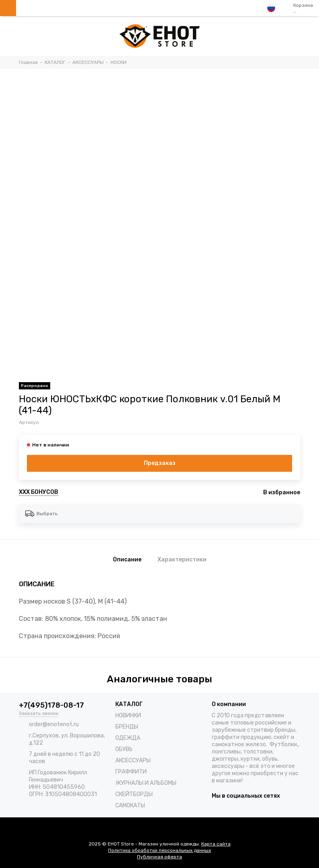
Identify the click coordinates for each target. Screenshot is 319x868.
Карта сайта (216, 844)
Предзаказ (160, 463)
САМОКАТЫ (130, 806)
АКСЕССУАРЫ (133, 761)
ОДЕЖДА (128, 738)
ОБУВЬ (124, 749)
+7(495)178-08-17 (51, 705)
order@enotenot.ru (54, 724)
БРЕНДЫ (127, 727)
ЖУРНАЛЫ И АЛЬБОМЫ (146, 783)
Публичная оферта (159, 857)
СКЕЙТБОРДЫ (134, 794)
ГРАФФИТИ (131, 772)
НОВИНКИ (128, 715)
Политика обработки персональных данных (159, 850)
